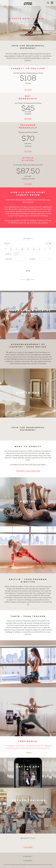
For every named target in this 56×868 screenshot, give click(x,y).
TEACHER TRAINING (28, 800)
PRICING (28, 502)
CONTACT (28, 856)
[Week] (47, 244)
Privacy (46, 865)
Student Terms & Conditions (19, 865)
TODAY (17, 254)
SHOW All (8, 254)
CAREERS (28, 861)
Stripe (51, 865)
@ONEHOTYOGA (28, 838)
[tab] (11, 249)
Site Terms (7, 865)
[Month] (50, 244)
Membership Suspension (35, 865)
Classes (7, 244)
